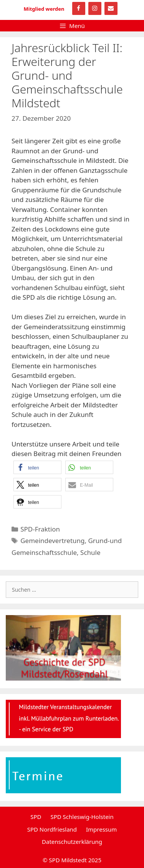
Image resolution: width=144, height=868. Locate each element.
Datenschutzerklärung (72, 842)
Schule (90, 552)
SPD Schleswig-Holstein (82, 817)
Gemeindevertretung (52, 541)
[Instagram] (95, 8)
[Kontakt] (111, 8)
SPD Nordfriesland (52, 829)
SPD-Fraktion (40, 529)
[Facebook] (79, 8)
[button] (37, 467)
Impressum (101, 829)
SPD (36, 817)
